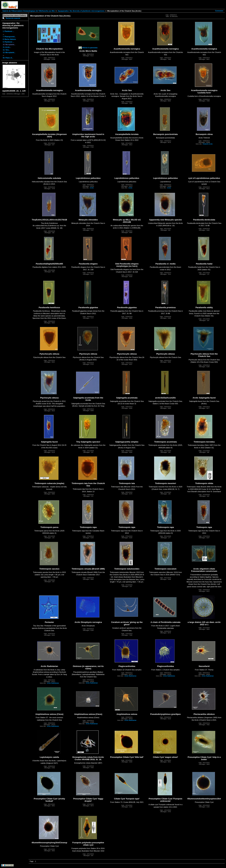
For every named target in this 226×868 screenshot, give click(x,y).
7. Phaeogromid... (9, 37)
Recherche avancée (13, 18)
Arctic (92, 188)
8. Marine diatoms (9, 39)
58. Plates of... (8, 58)
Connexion (219, 11)
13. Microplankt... (9, 53)
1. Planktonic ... (8, 31)
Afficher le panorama (90, 48)
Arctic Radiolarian (53, 683)
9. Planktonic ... (8, 42)
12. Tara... (6, 50)
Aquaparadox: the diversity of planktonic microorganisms (81, 11)
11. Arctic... (7, 47)
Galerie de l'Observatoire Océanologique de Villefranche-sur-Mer (29, 11)
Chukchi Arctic (208, 144)
